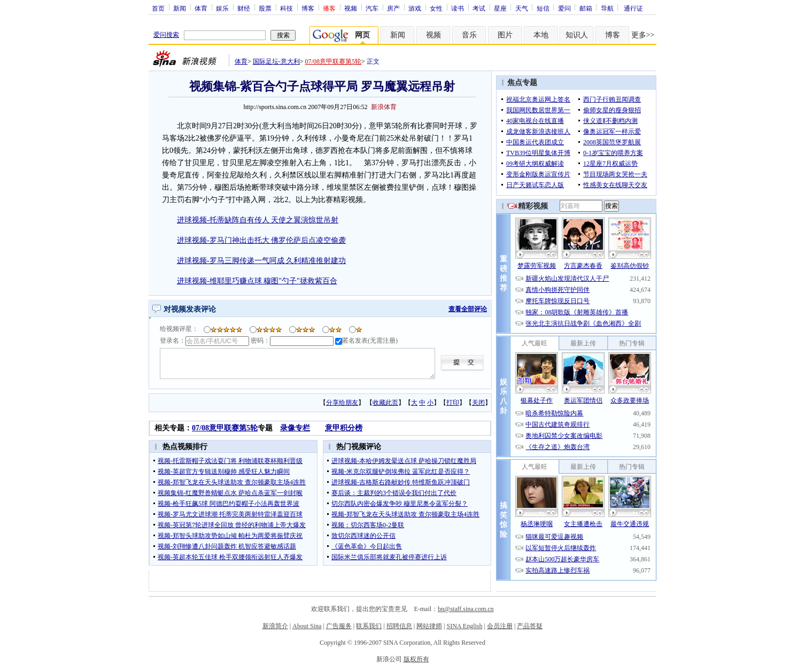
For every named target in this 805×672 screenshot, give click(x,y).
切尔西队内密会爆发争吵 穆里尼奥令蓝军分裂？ (400, 504)
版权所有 (416, 659)
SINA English (464, 626)
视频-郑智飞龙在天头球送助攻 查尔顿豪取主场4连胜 (232, 482)
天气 (522, 8)
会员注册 (500, 626)
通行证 (633, 8)
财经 (244, 8)
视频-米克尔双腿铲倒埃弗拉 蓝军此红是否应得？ (401, 472)
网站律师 (429, 626)
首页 (158, 8)
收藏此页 (385, 403)
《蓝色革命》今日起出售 (367, 546)
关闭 (478, 403)
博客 (308, 8)
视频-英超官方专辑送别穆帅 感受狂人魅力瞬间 (224, 472)
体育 (201, 8)
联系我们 (369, 626)
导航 (607, 8)
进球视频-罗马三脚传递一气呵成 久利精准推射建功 (261, 261)
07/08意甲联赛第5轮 (333, 61)
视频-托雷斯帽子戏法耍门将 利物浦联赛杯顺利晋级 (230, 461)
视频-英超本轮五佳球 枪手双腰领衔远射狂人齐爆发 (230, 557)
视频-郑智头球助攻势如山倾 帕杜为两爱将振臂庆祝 (230, 536)
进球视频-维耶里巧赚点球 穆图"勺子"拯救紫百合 (257, 281)
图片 (505, 35)
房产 (393, 8)
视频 (351, 8)
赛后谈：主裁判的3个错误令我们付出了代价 (394, 493)
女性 (436, 8)
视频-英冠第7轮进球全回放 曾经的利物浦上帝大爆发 (232, 525)
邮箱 (586, 8)
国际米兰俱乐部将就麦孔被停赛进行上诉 (389, 557)
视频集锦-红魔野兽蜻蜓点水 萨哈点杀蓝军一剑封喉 (230, 493)
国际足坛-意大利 (276, 61)
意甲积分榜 (344, 428)
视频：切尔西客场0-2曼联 (368, 525)
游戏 (415, 8)
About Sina (307, 626)
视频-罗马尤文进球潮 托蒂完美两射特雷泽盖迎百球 (230, 514)
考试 (479, 8)
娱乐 (222, 8)
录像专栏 (295, 428)
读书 (458, 8)
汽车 (372, 8)
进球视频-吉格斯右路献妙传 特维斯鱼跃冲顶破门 (401, 482)
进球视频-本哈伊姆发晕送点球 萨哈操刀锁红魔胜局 (404, 461)
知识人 (577, 35)
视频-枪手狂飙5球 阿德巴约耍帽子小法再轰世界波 (229, 504)
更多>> (643, 35)
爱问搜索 (166, 35)
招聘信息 (399, 626)
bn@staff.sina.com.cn (466, 609)
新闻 (180, 8)
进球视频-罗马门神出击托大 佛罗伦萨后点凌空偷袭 (261, 240)
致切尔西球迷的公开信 (363, 536)
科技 (287, 8)
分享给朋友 (342, 403)
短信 (543, 8)
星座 (500, 8)
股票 (265, 8)
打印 (453, 403)
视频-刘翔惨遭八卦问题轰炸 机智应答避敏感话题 (227, 546)
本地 (541, 35)
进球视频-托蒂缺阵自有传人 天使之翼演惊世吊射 (258, 220)
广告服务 (339, 626)
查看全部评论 (468, 309)
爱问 (564, 8)
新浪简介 (275, 626)
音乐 (469, 35)
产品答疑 (530, 626)
